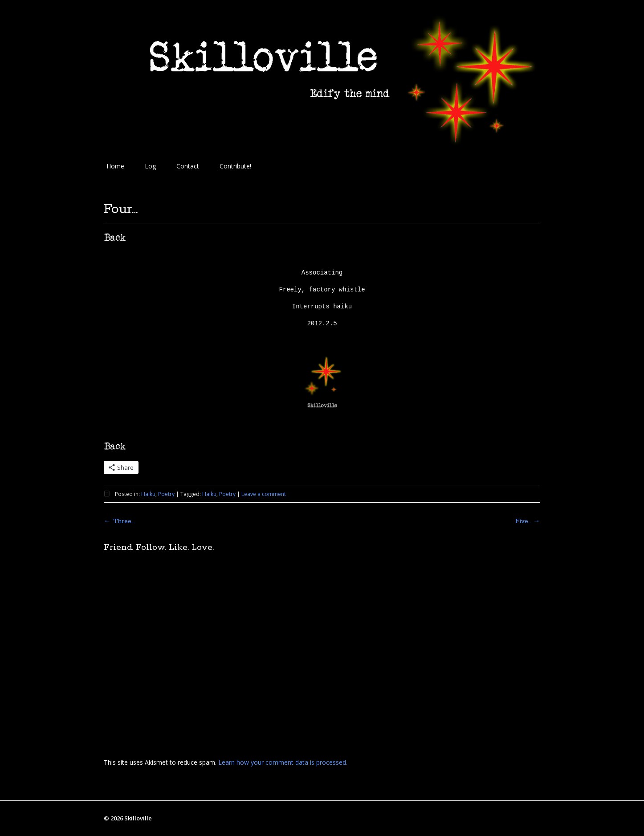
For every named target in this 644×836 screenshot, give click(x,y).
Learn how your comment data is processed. (283, 762)
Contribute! (235, 166)
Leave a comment (264, 494)
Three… (119, 521)
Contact (188, 166)
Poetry (166, 494)
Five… (528, 521)
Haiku (148, 494)
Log (150, 166)
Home (115, 166)
